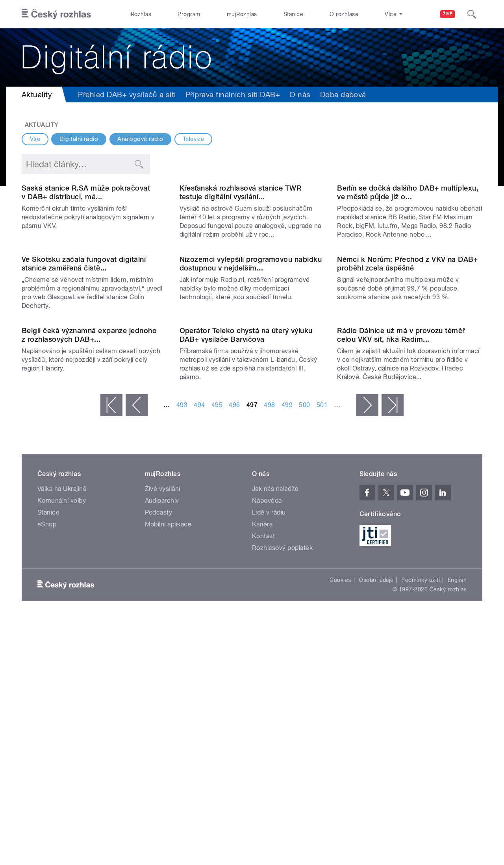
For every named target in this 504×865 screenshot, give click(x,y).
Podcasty (159, 757)
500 (304, 649)
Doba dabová (343, 94)
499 (287, 649)
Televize (194, 139)
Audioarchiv (162, 745)
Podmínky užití (421, 824)
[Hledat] (472, 14)
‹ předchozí (137, 650)
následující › (367, 650)
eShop (47, 769)
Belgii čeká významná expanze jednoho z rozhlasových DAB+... (89, 579)
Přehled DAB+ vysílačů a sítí (127, 94)
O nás (300, 94)
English (457, 824)
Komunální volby (62, 745)
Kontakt (263, 781)
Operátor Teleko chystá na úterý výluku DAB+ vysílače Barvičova (246, 579)
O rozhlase (344, 14)
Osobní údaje (376, 824)
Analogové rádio (140, 139)
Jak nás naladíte (275, 733)
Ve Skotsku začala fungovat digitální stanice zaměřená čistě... (84, 427)
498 (269, 649)
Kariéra (262, 769)
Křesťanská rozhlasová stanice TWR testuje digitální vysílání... (241, 274)
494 (199, 649)
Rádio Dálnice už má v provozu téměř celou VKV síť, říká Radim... (401, 579)
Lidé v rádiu (269, 757)
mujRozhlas (242, 14)
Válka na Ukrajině (62, 733)
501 (322, 649)
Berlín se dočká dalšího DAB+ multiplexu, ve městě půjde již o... (408, 274)
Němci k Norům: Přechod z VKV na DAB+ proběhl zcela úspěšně (407, 427)
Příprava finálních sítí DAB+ (233, 94)
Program (189, 14)
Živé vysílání (163, 733)
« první (111, 650)
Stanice (293, 14)
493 (182, 649)
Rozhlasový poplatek (282, 792)
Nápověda (267, 745)
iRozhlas (141, 14)
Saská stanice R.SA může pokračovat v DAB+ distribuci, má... (86, 274)
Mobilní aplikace (168, 769)
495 (217, 649)
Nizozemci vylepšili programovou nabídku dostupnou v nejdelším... (251, 427)
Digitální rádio (79, 139)
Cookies (340, 824)
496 (234, 649)
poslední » (393, 650)
